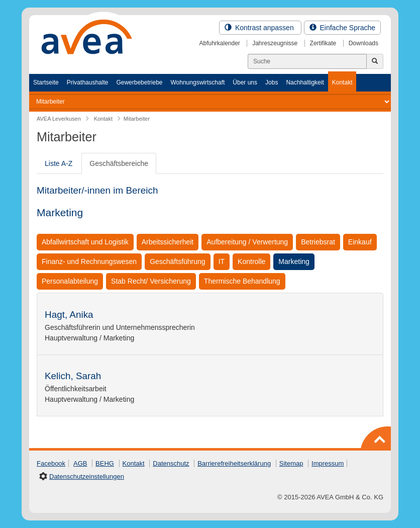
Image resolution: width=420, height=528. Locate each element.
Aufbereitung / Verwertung (247, 242)
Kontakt (342, 82)
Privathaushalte (88, 82)
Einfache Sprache (342, 28)
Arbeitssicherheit (168, 242)
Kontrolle (251, 261)
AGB (80, 463)
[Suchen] (307, 61)
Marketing (294, 261)
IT (222, 261)
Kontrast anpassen (260, 28)
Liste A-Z (59, 163)
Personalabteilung (70, 281)
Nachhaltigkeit (305, 82)
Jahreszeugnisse (275, 43)
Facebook (51, 463)
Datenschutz (171, 463)
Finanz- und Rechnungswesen (89, 261)
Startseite (46, 82)
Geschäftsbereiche (119, 163)
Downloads (363, 43)
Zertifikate (323, 43)
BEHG (105, 463)
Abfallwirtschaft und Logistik (85, 242)
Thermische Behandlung (242, 281)
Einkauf (360, 242)
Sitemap (291, 463)
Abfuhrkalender (219, 43)
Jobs (272, 82)
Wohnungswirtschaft (197, 82)
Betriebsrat (318, 242)
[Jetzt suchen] (375, 61)
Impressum (328, 463)
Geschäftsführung (178, 261)
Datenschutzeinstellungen (87, 476)
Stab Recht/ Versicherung (151, 281)
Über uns (245, 82)
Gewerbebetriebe (139, 82)
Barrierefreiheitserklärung (234, 463)
